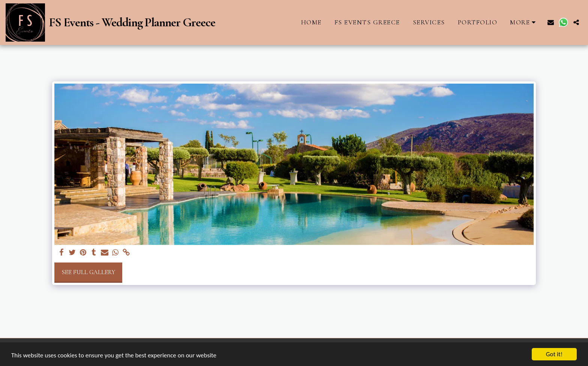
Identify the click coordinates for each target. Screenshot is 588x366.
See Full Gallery (88, 272)
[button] (551, 22)
